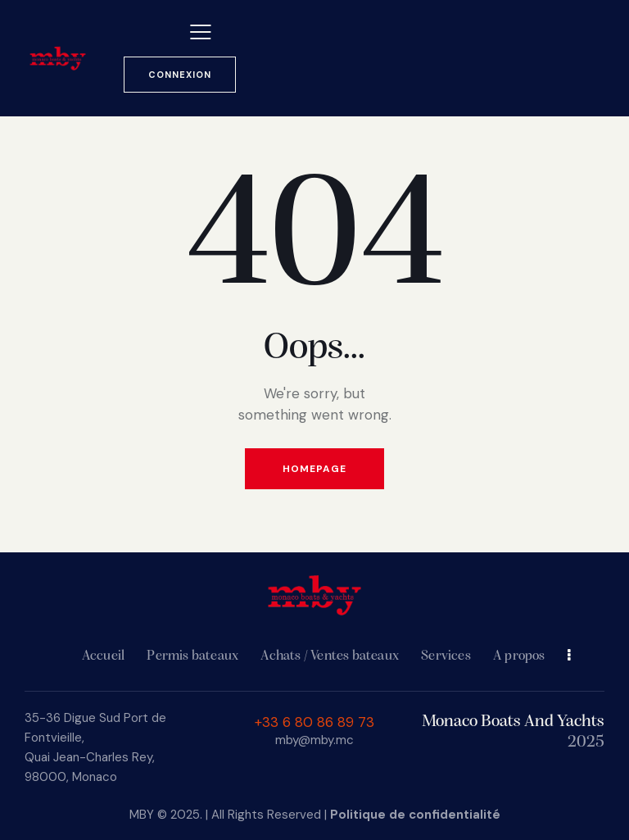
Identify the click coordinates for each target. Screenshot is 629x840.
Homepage (314, 469)
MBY (142, 815)
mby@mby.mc (314, 740)
